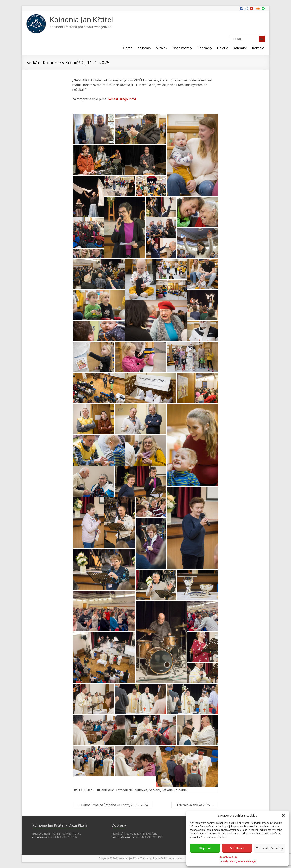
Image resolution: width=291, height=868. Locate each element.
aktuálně (108, 790)
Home (128, 48)
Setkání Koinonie (174, 790)
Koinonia (144, 48)
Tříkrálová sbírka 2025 (195, 805)
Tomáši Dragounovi (122, 99)
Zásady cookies (229, 857)
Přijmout (205, 848)
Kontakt (258, 48)
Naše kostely (182, 48)
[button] (283, 815)
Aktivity (162, 48)
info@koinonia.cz (43, 837)
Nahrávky (205, 48)
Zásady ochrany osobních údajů (238, 861)
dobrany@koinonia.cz (125, 837)
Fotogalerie (124, 790)
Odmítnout (237, 848)
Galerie (223, 48)
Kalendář (240, 48)
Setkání (155, 790)
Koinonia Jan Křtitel (81, 19)
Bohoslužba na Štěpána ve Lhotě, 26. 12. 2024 (112, 805)
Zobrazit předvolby (269, 848)
